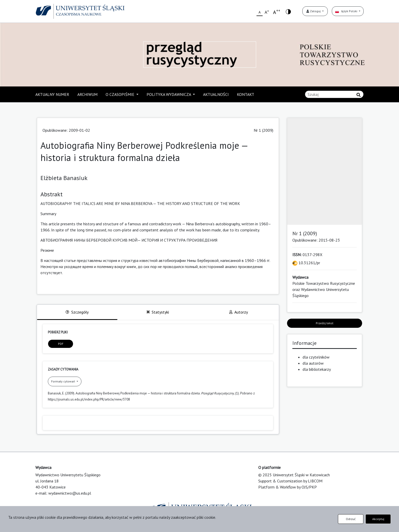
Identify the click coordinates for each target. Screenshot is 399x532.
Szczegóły (77, 312)
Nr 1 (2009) (263, 130)
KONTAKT (246, 94)
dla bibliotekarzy (317, 369)
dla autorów (313, 363)
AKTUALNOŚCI (216, 94)
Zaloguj (314, 11)
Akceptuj (378, 519)
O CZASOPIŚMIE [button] (120, 94)
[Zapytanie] (334, 94)
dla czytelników (316, 357)
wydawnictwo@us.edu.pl (70, 493)
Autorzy (239, 312)
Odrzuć (351, 519)
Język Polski (347, 11)
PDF (61, 344)
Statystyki (158, 312)
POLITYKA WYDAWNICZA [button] (169, 94)
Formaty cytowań (63, 381)
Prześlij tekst (325, 323)
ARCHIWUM (87, 94)
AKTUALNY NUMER (52, 94)
